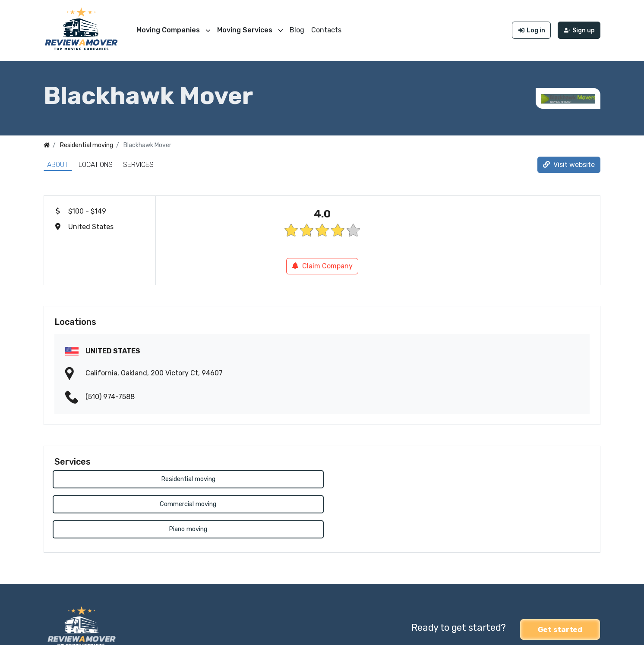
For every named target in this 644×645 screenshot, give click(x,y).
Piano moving (390, 477)
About (58, 162)
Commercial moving (254, 477)
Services (138, 162)
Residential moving (117, 477)
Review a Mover (69, 633)
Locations (96, 162)
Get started (560, 576)
